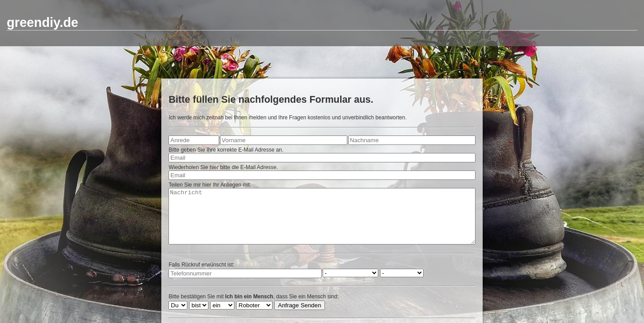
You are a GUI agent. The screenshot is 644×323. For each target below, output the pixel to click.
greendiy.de (43, 22)
